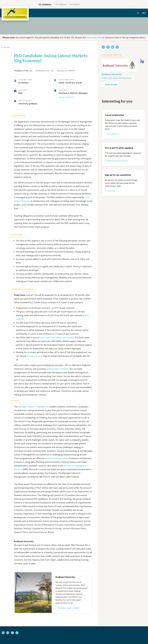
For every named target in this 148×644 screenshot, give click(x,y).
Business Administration (56, 458)
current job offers (94, 37)
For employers (61, 4)
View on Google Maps (66, 97)
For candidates (45, 4)
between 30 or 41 (35, 356)
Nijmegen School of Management (33, 407)
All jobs (6, 47)
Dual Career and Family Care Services (57, 337)
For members (75, 4)
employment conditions (58, 369)
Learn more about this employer (117, 78)
